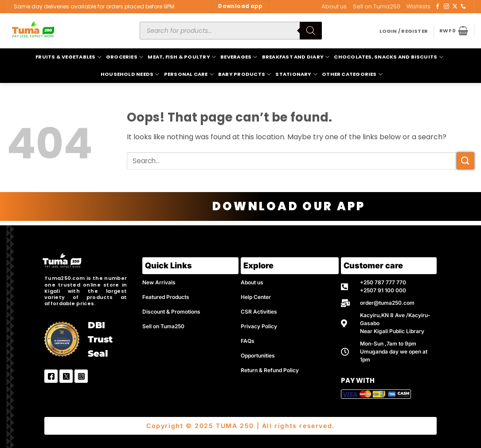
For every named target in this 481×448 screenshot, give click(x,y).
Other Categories (352, 74)
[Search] (311, 31)
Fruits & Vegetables (68, 57)
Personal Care (189, 74)
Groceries (125, 57)
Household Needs (130, 74)
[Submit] (465, 161)
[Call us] (463, 7)
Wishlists (418, 6)
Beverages (239, 57)
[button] (404, 31)
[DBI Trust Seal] (62, 339)
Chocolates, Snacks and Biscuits (388, 57)
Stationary (296, 74)
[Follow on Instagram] (446, 7)
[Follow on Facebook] (438, 7)
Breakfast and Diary (296, 57)
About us (334, 6)
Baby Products (244, 74)
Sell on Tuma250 (377, 6)
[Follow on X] (455, 7)
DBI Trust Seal (100, 339)
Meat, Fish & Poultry (182, 57)
